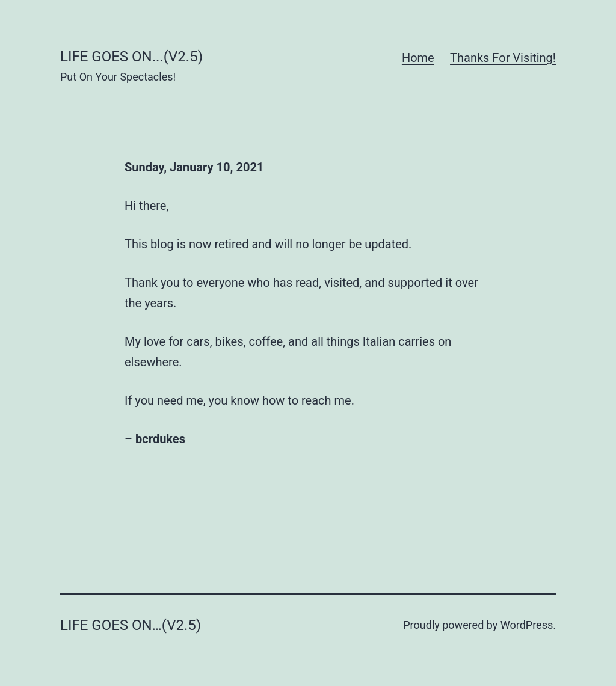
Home (418, 58)
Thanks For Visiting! (503, 58)
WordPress (527, 625)
